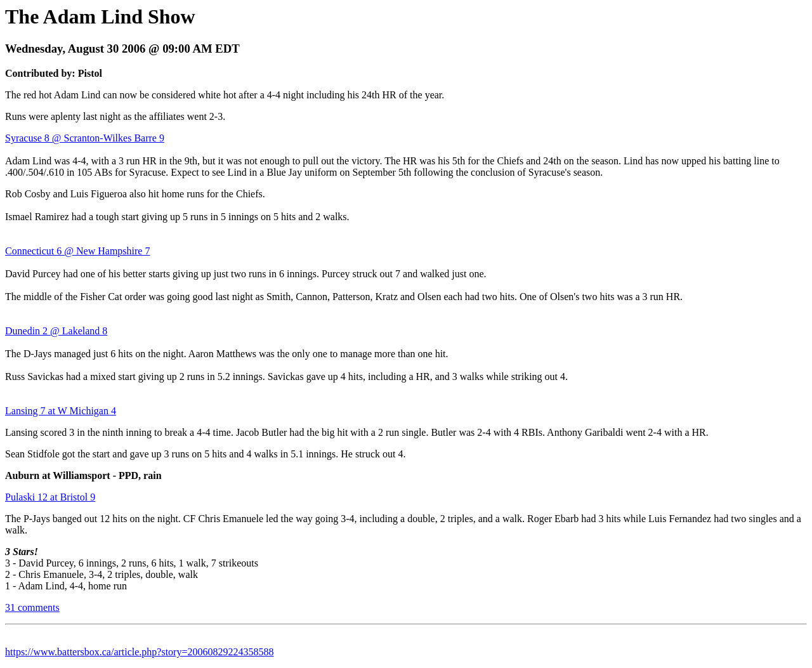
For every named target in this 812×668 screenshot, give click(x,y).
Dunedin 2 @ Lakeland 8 (56, 331)
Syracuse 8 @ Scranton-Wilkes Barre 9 (85, 138)
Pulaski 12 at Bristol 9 (50, 497)
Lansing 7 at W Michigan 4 (61, 411)
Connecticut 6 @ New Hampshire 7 (77, 251)
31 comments (32, 607)
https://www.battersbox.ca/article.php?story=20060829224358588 (139, 652)
